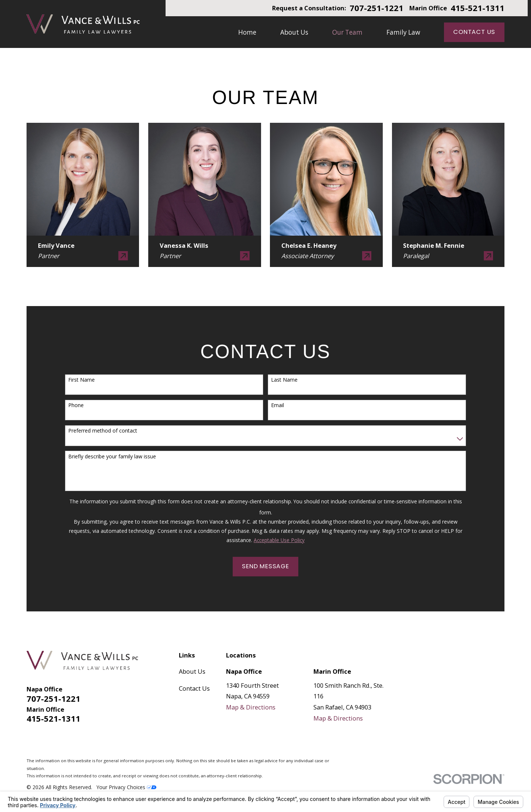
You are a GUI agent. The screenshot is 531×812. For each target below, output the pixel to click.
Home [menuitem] (247, 32)
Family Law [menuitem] (403, 32)
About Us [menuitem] (294, 32)
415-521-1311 (478, 8)
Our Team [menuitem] (347, 32)
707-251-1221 (376, 8)
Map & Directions (251, 707)
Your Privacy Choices (126, 787)
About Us (192, 671)
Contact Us (474, 32)
